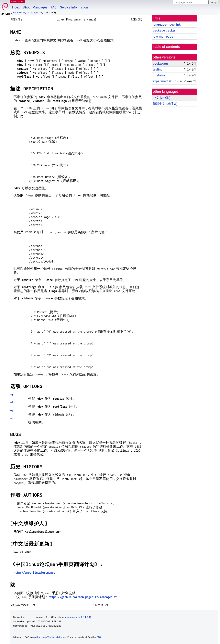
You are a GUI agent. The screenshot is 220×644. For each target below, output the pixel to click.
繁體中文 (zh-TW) (165, 104)
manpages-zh (34, 13)
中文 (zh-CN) (162, 98)
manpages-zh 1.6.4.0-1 (78, 617)
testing (158, 69)
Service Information (74, 7)
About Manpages (35, 7)
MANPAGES (17, 1)
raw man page (163, 37)
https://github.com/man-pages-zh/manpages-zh (83, 597)
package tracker (164, 30)
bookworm (19, 13)
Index (16, 7)
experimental (162, 81)
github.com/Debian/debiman (50, 637)
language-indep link (167, 25)
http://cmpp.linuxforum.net (34, 573)
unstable (159, 75)
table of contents (167, 47)
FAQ (54, 7)
